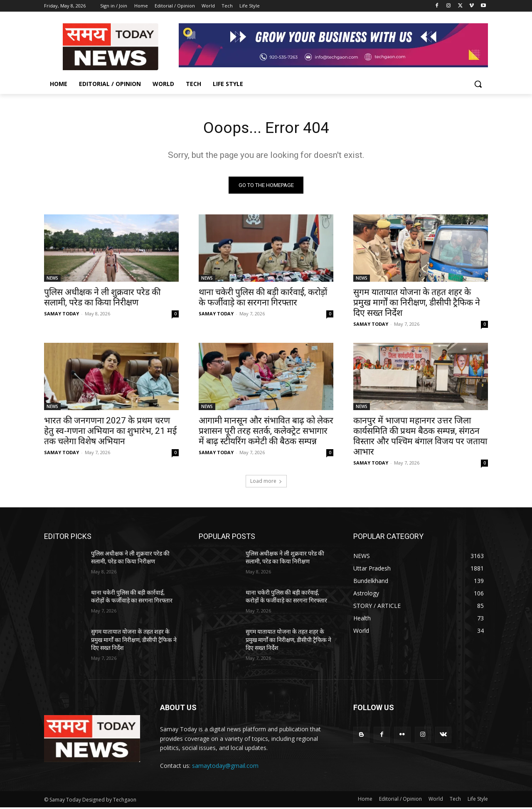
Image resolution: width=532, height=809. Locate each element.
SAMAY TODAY (62, 315)
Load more (266, 483)
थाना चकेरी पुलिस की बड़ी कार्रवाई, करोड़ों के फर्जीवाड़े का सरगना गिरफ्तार (263, 299)
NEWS (52, 280)
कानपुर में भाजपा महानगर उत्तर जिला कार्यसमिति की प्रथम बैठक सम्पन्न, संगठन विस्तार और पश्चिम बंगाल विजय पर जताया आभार (420, 438)
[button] (478, 84)
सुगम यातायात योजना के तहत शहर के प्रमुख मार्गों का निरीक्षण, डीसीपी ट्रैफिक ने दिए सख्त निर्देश (417, 304)
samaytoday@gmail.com (225, 767)
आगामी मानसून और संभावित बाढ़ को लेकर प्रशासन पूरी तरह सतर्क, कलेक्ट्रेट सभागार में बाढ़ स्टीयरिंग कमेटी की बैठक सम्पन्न (266, 433)
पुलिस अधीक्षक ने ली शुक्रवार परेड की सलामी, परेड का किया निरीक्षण (102, 299)
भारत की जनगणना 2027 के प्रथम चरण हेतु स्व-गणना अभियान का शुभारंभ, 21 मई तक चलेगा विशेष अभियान (110, 433)
